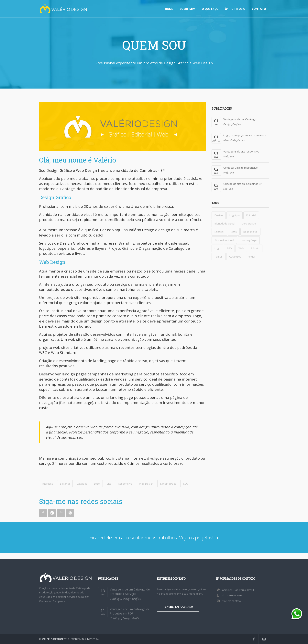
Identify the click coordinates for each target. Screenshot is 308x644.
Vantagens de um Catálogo (240, 119)
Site (109, 484)
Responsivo (125, 484)
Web (226, 156)
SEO (186, 484)
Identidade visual (225, 224)
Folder (252, 257)
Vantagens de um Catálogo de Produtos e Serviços (130, 591)
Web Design (146, 484)
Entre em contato (231, 601)
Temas (219, 257)
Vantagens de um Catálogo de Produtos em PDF (130, 611)
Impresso (48, 484)
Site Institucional (224, 240)
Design (227, 124)
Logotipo (235, 215)
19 (234, 595)
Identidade (230, 140)
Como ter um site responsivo (241, 168)
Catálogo (82, 484)
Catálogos (235, 257)
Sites (234, 232)
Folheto (255, 248)
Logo (97, 484)
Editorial (65, 484)
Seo (231, 189)
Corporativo (249, 224)
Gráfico (237, 124)
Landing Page (168, 484)
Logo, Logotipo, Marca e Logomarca (245, 135)
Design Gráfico (132, 599)
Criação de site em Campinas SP (243, 184)
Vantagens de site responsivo (241, 152)
